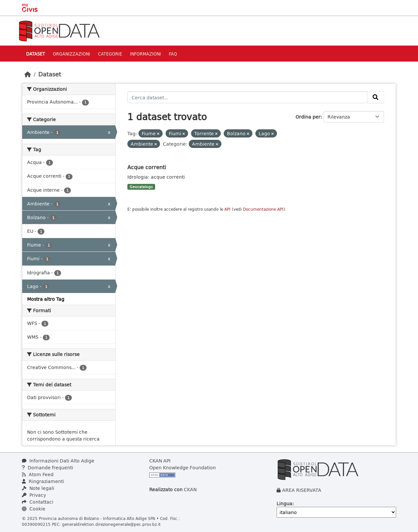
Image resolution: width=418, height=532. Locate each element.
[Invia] (376, 97)
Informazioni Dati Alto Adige (58, 461)
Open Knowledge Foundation (183, 468)
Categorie (110, 54)
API (227, 209)
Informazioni (145, 54)
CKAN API (160, 461)
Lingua (284, 503)
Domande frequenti (48, 468)
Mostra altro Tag (46, 299)
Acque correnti (147, 167)
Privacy (34, 495)
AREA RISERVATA (302, 490)
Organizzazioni (72, 54)
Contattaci (38, 502)
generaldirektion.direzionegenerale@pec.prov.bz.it (111, 524)
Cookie (34, 509)
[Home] (28, 74)
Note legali (38, 488)
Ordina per (308, 117)
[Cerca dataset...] (247, 97)
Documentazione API (263, 209)
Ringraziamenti (43, 481)
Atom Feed (38, 474)
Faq (173, 54)
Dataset (36, 54)
